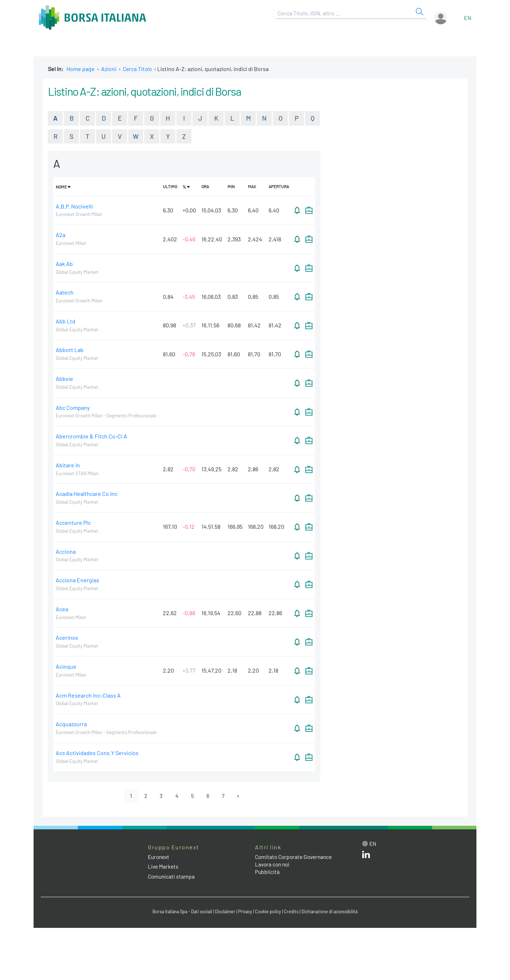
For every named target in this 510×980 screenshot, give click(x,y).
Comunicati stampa (172, 877)
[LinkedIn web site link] (366, 857)
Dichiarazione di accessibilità (332, 912)
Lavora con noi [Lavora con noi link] (273, 865)
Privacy (246, 912)
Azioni (109, 69)
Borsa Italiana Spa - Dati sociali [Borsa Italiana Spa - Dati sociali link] (180, 912)
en (468, 18)
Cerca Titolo (138, 69)
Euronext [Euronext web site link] (160, 857)
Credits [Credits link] (293, 912)
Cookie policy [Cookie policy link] (269, 912)
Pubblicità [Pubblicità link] (267, 872)
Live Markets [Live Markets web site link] (164, 867)
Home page (81, 69)
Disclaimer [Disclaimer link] (225, 912)
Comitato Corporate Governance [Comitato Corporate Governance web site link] (296, 857)
